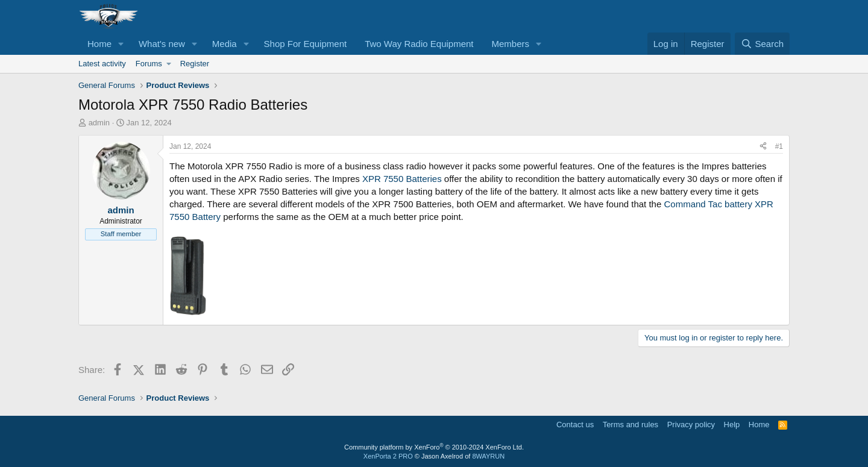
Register (195, 64)
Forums (149, 64)
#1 (779, 146)
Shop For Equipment (306, 44)
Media (225, 44)
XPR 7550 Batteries (403, 179)
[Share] (763, 147)
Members (511, 44)
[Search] (762, 44)
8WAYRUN (488, 456)
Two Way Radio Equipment (419, 44)
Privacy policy (691, 425)
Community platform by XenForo (434, 447)
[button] (121, 44)
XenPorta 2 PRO (388, 456)
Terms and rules (631, 425)
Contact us (575, 425)
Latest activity (102, 64)
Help (732, 425)
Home (99, 44)
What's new (162, 44)
